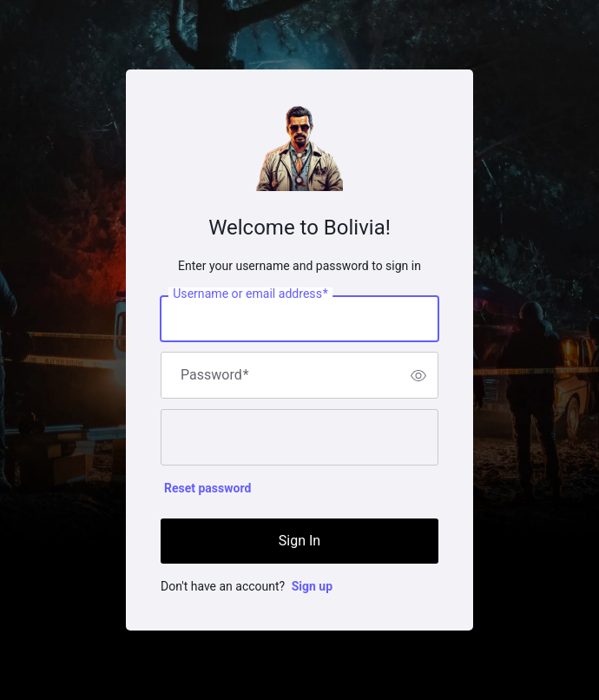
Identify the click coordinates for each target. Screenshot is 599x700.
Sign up (312, 586)
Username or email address (250, 294)
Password (215, 375)
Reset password (207, 488)
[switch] (418, 375)
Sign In (299, 541)
